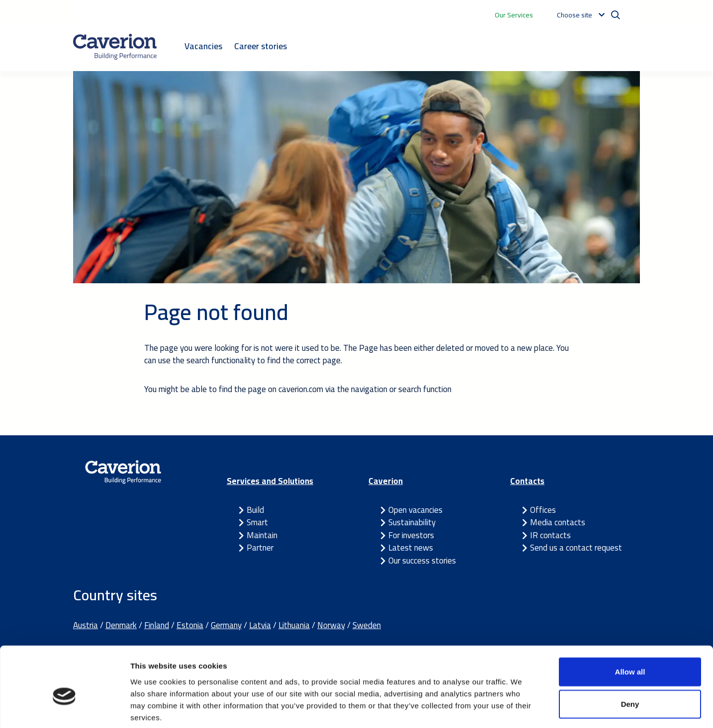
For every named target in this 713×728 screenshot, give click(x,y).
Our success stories (422, 561)
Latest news (411, 548)
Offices (543, 510)
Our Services (514, 15)
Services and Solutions (270, 481)
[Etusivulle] (115, 47)
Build (255, 510)
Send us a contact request (576, 548)
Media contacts (558, 522)
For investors (411, 535)
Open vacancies (415, 510)
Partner (260, 548)
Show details (522, 708)
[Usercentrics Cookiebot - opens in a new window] (64, 709)
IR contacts (550, 535)
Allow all (630, 622)
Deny (630, 655)
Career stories (261, 46)
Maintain (262, 535)
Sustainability (412, 522)
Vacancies (203, 46)
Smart (257, 522)
